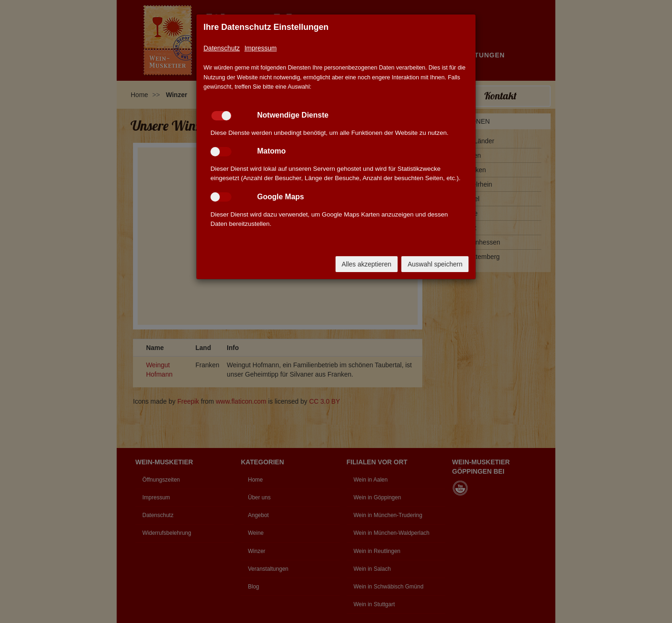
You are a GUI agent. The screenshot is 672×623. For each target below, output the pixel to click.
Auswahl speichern (435, 264)
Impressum (261, 48)
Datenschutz (222, 48)
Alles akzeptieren (367, 264)
